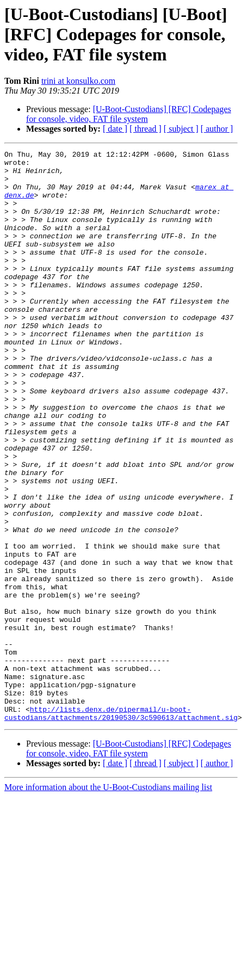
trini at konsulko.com (78, 81)
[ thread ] (145, 129)
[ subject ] (181, 129)
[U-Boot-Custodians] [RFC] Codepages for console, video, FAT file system (129, 114)
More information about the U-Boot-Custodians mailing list (108, 901)
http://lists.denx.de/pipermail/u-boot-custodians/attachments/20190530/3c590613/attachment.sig (121, 827)
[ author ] (217, 129)
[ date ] (115, 129)
